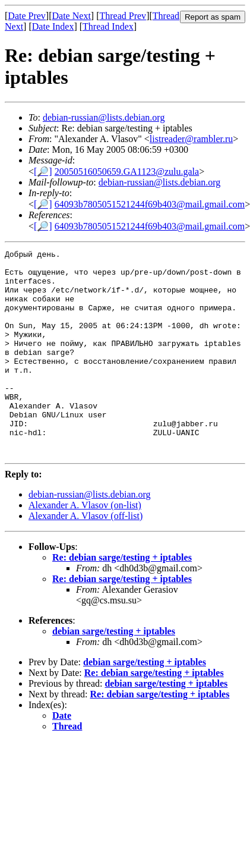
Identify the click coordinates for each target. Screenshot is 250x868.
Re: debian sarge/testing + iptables (122, 598)
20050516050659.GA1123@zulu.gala (127, 172)
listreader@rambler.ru (191, 139)
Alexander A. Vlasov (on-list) (85, 546)
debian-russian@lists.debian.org (104, 117)
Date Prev (27, 16)
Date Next (72, 16)
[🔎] (43, 172)
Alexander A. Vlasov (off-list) (86, 557)
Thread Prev (123, 16)
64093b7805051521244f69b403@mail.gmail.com (150, 204)
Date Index (53, 26)
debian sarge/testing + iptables (114, 672)
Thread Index (108, 26)
